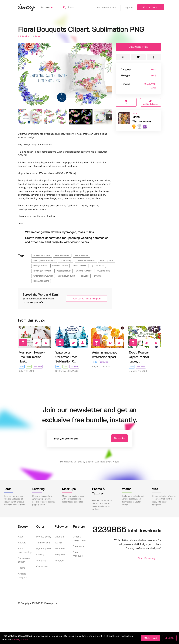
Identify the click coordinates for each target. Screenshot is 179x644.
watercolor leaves (67, 276)
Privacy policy (44, 537)
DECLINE (169, 638)
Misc (38, 37)
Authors (22, 543)
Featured (38, 367)
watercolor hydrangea (44, 261)
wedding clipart (64, 271)
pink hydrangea (81, 256)
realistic (85, 276)
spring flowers (40, 266)
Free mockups (78, 554)
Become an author (24, 560)
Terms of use (43, 543)
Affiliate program (22, 576)
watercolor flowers (43, 276)
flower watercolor (86, 261)
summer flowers (60, 266)
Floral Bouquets (41, 281)
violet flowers (80, 266)
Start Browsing (147, 558)
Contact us (42, 567)
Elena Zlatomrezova (141, 119)
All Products (25, 37)
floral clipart (107, 261)
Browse (49, 8)
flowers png (66, 261)
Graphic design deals (80, 539)
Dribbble (59, 537)
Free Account (151, 8)
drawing (98, 276)
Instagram (60, 549)
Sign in (129, 8)
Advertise (41, 561)
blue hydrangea (62, 256)
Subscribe (120, 438)
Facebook (60, 555)
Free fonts (78, 546)
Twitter (58, 543)
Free (29, 367)
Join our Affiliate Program (87, 299)
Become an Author (109, 8)
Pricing (22, 568)
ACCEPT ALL (150, 638)
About (21, 537)
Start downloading (25, 551)
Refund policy (43, 549)
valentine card (103, 271)
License (40, 555)
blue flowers (98, 266)
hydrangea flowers (42, 271)
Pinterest (59, 561)
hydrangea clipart (42, 256)
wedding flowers (84, 271)
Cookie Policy (20, 640)
